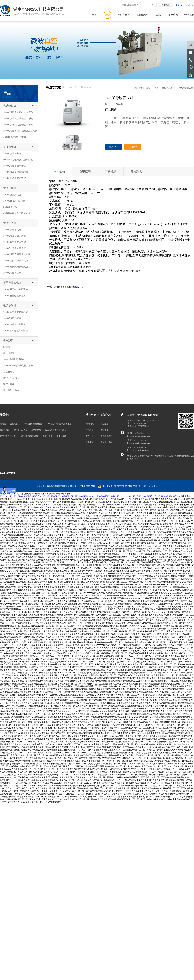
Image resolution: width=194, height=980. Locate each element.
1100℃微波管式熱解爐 (14, 324)
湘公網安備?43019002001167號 (113, 486)
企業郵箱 (166, 5)
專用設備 (8, 340)
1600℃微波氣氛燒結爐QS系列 (18, 119)
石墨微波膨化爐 (12, 283)
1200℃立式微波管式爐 (14, 248)
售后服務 (90, 442)
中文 (178, 5)
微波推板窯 (9, 353)
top (190, 45)
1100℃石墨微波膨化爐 (14, 296)
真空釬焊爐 (48, 436)
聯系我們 (189, 15)
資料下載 (90, 436)
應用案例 (136, 171)
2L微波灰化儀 (10, 207)
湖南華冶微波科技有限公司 (58, 486)
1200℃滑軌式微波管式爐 (16, 267)
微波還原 (104, 424)
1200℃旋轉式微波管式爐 (16, 261)
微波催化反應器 (11, 378)
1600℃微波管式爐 (12, 273)
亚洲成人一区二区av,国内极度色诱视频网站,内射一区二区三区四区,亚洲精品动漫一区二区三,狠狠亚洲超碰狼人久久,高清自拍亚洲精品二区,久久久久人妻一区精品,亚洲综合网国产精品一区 (80, 496)
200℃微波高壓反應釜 (14, 359)
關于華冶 (173, 15)
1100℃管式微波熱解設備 (16, 331)
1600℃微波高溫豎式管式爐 (17, 254)
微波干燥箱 (9, 384)
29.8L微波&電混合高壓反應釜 (18, 366)
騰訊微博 (70, 287)
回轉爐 (7, 347)
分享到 (49, 287)
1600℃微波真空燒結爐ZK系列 (18, 112)
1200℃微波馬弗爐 (12, 154)
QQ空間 (55, 287)
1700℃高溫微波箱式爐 (14, 178)
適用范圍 (85, 171)
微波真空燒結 (106, 436)
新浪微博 (63, 287)
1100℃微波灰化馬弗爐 (14, 201)
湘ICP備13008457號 (87, 486)
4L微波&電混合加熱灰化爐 (17, 213)
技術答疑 (90, 430)
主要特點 (111, 171)
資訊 (158, 15)
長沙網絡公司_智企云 (148, 486)
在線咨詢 (133, 147)
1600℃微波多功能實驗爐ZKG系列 (20, 131)
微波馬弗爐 (10, 147)
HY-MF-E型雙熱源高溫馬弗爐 (18, 160)
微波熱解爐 (10, 305)
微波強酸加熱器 (11, 390)
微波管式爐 (10, 223)
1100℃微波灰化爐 (12, 195)
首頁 (94, 15)
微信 (76, 287)
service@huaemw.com (143, 450)
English (187, 5)
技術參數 (59, 172)
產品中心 (114, 147)
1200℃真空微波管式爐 (14, 242)
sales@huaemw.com (142, 436)
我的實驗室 (142, 15)
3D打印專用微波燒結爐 (15, 137)
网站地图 (165, 496)
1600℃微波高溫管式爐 (14, 236)
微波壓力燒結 (106, 442)
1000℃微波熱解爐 (12, 318)
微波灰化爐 (10, 188)
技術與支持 (124, 15)
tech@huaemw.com (142, 443)
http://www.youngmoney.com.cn (146, 421)
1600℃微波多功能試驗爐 (16, 172)
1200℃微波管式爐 (12, 230)
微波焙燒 (104, 430)
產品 (108, 15)
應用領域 (90, 424)
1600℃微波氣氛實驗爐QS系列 (18, 125)
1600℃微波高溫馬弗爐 (14, 166)
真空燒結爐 (36, 430)
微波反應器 (9, 372)
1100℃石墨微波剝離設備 (16, 289)
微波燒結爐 (10, 106)
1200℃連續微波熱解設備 (16, 312)
